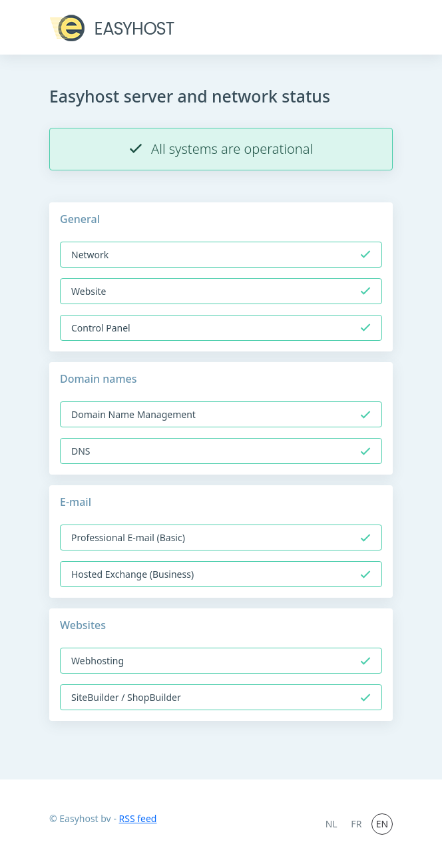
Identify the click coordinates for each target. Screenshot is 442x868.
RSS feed (138, 818)
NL (331, 824)
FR (356, 824)
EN (382, 824)
